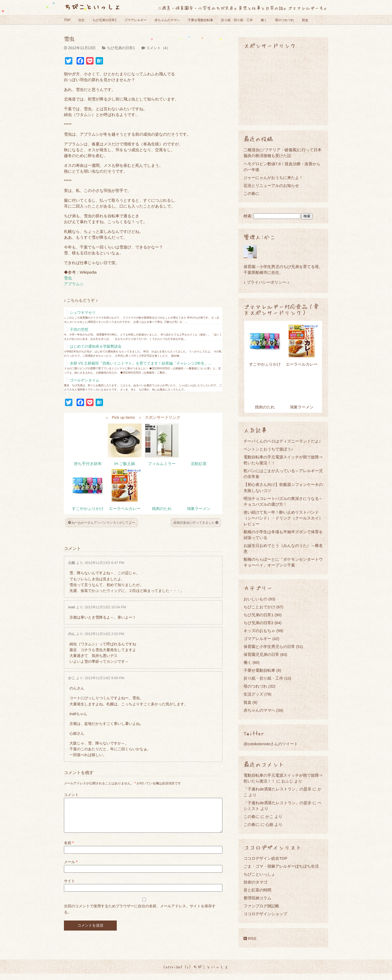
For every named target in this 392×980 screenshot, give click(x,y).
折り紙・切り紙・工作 (237, 20)
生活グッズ (253, 694)
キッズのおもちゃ (259, 631)
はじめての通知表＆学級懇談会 (96, 346)
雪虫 (68, 278)
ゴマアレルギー (136, 20)
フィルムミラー (162, 464)
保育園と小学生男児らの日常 (269, 647)
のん (72, 634)
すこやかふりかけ (88, 509)
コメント (71, 795)
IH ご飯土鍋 (125, 464)
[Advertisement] (283, 87)
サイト (69, 887)
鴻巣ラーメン (199, 509)
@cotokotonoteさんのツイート (271, 744)
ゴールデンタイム (85, 380)
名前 (69, 849)
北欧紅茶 (199, 464)
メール (71, 868)
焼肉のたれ (162, 509)
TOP (67, 20)
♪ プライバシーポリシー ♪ (266, 282)
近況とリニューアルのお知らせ (271, 185)
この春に (251, 193)
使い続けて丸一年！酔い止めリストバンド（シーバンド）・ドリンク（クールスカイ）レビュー (283, 518)
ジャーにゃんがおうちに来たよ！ (273, 178)
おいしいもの (255, 599)
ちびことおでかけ (259, 607)
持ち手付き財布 (88, 464)
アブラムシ (74, 284)
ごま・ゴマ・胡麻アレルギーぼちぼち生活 (281, 866)
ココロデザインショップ (265, 914)
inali (72, 607)
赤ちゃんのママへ (167, 20)
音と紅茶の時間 (257, 890)
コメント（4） (158, 48)
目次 (81, 20)
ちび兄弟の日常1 (121, 48)
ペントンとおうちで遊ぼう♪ (268, 449)
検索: (248, 216)
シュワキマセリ (83, 312)
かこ (72, 678)
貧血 (305, 20)
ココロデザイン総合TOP (265, 858)
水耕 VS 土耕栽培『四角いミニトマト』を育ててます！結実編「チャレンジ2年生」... (141, 363)
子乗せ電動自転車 (200, 20)
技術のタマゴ (255, 882)
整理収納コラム (257, 898)
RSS (250, 938)
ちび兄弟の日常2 (104, 20)
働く (264, 20)
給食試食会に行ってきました (196, 523)
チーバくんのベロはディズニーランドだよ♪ (282, 441)
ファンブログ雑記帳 (261, 906)
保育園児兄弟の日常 (261, 654)
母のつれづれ (284, 20)
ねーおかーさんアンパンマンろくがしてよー (102, 523)
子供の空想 (79, 329)
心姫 (72, 563)
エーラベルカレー (125, 509)
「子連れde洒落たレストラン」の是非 (277, 789)
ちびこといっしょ (92, 6)
